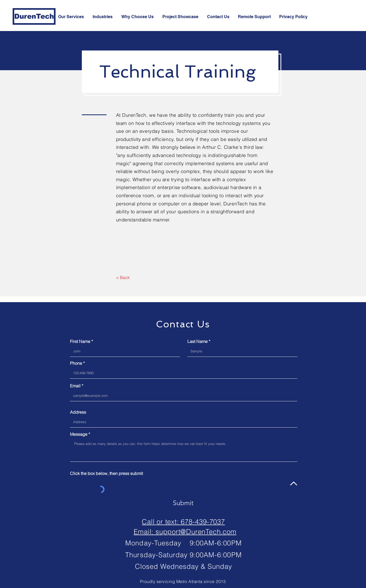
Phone (76, 363)
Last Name (197, 341)
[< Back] (123, 278)
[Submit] (183, 503)
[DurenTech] (34, 16)
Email (75, 386)
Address (78, 412)
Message (79, 434)
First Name (80, 341)
